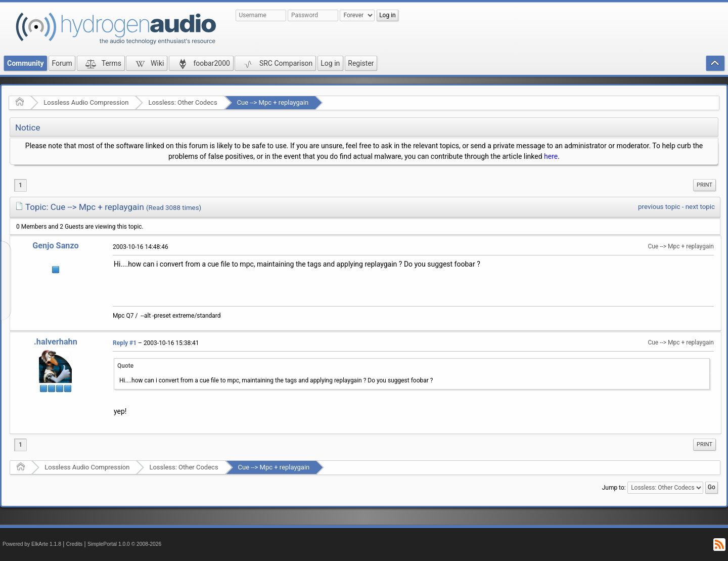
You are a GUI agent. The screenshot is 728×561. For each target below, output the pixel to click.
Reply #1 (125, 343)
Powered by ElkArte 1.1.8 (32, 544)
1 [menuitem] (20, 185)
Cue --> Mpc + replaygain (273, 102)
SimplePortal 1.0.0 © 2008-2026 (124, 544)
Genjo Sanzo (56, 246)
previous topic (659, 207)
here (551, 156)
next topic (700, 207)
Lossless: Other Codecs (183, 102)
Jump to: (614, 488)
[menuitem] (704, 185)
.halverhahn (56, 342)
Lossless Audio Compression (86, 102)
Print (704, 185)
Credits (75, 544)
